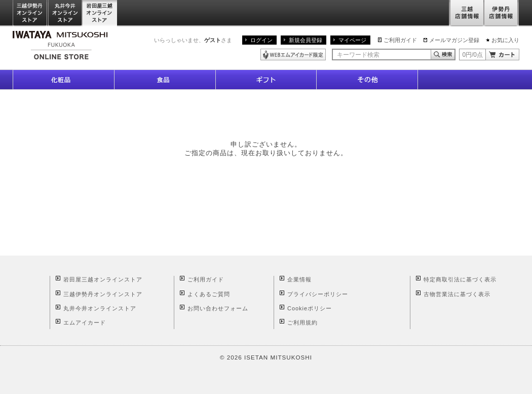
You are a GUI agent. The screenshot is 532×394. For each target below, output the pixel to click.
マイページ (352, 40)
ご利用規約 (302, 323)
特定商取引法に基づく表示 (460, 279)
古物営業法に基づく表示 (457, 294)
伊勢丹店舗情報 (502, 13)
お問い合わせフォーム (218, 308)
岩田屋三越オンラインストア (100, 13)
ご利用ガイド (400, 40)
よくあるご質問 (209, 294)
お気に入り (505, 40)
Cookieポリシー (310, 308)
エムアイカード (85, 323)
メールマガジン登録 (454, 40)
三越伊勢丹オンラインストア (30, 13)
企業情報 (299, 279)
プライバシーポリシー (318, 294)
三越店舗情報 (466, 13)
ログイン (261, 40)
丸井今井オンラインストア (65, 13)
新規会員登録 (306, 40)
